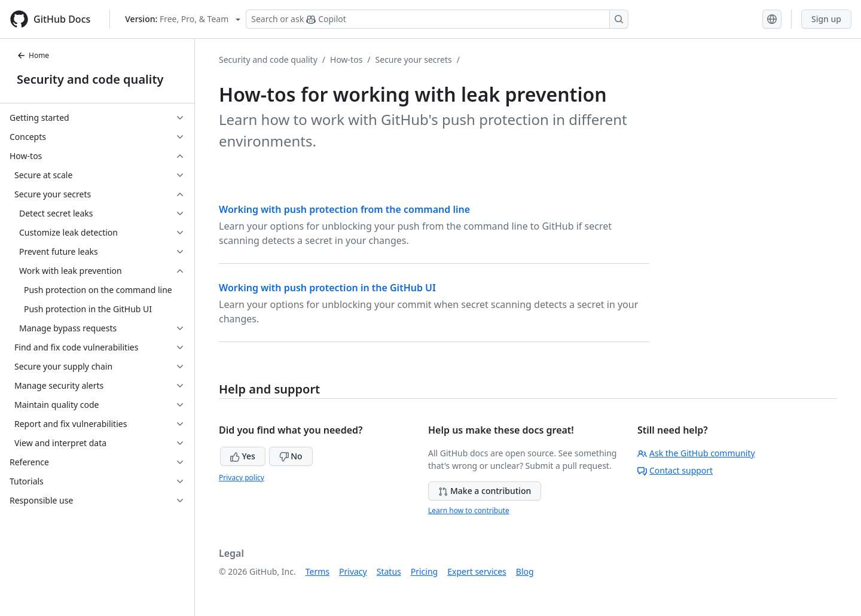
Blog (525, 571)
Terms (317, 571)
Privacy (353, 571)
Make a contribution (485, 491)
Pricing (424, 571)
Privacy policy (242, 478)
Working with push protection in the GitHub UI (327, 288)
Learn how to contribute (469, 510)
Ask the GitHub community (696, 453)
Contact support (675, 470)
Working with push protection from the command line (344, 209)
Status (389, 571)
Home (33, 55)
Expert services (477, 571)
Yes (243, 456)
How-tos (346, 60)
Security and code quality (90, 79)
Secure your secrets (414, 60)
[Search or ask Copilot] (437, 19)
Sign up (826, 19)
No (291, 456)
